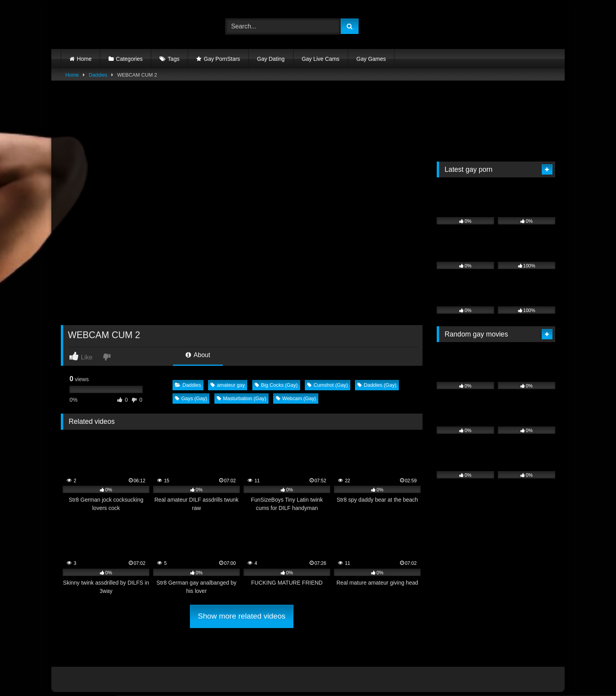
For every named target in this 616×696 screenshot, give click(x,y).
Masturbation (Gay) (242, 398)
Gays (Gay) (191, 398)
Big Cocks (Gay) (276, 385)
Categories (130, 59)
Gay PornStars (222, 59)
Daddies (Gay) (377, 385)
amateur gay (228, 385)
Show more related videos (242, 616)
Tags (174, 59)
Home (84, 59)
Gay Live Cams (321, 59)
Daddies (98, 75)
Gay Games (371, 59)
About (198, 355)
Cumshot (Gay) (328, 385)
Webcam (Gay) (296, 398)
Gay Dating (271, 59)
